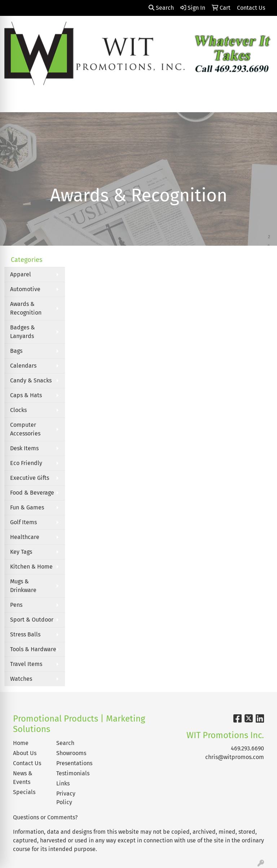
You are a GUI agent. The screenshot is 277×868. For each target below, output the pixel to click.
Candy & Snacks (31, 380)
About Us (25, 753)
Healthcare (25, 537)
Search (161, 8)
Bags (16, 351)
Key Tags (21, 552)
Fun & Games (27, 507)
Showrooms (71, 753)
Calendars (23, 366)
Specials (24, 792)
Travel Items (26, 664)
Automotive (25, 289)
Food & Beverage (32, 493)
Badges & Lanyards (23, 332)
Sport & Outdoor (32, 620)
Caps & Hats (26, 395)
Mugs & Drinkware (23, 586)
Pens (16, 605)
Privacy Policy (66, 798)
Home (21, 743)
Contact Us (27, 763)
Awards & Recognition (26, 308)
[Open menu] (263, 101)
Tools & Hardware (33, 649)
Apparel (21, 274)
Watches (21, 679)
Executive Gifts (30, 478)
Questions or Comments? (45, 817)
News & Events (23, 778)
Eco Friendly (26, 463)
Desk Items (24, 448)
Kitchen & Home (31, 567)
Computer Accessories (25, 429)
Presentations (74, 763)
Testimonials (73, 773)
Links (63, 783)
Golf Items (23, 522)
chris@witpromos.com (235, 757)
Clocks (18, 410)
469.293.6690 (247, 748)
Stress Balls (25, 634)
